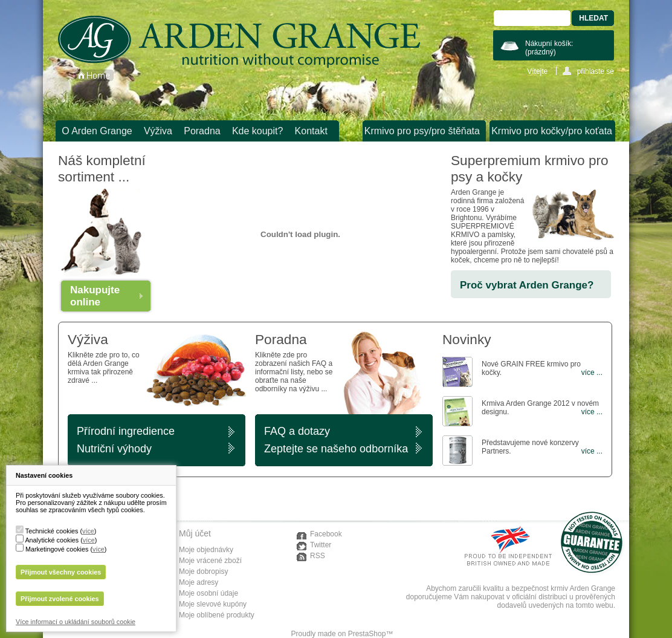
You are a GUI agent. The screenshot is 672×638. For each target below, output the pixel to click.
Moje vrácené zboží (210, 561)
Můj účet (195, 533)
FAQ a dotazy (297, 431)
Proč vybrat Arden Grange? (527, 285)
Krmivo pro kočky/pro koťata (552, 131)
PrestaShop (367, 634)
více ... (592, 373)
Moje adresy (199, 582)
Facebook (326, 534)
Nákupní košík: (549, 48)
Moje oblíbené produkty (217, 615)
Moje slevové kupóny (213, 604)
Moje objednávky (206, 550)
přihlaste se (596, 71)
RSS (318, 556)
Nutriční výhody (114, 449)
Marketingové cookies (57, 549)
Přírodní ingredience (126, 431)
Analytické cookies (52, 540)
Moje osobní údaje (208, 593)
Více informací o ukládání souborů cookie (76, 622)
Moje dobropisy (203, 571)
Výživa (158, 131)
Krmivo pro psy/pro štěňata (422, 131)
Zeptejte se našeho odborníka (336, 449)
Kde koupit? (258, 131)
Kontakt (311, 131)
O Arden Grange (97, 131)
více (88, 531)
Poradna (202, 131)
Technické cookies (52, 531)
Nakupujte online (95, 296)
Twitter (321, 545)
